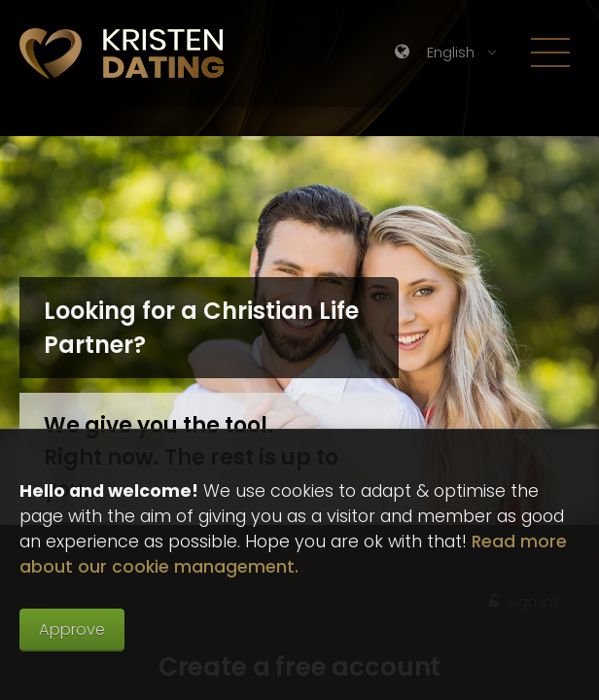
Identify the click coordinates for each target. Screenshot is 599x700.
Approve (71, 630)
